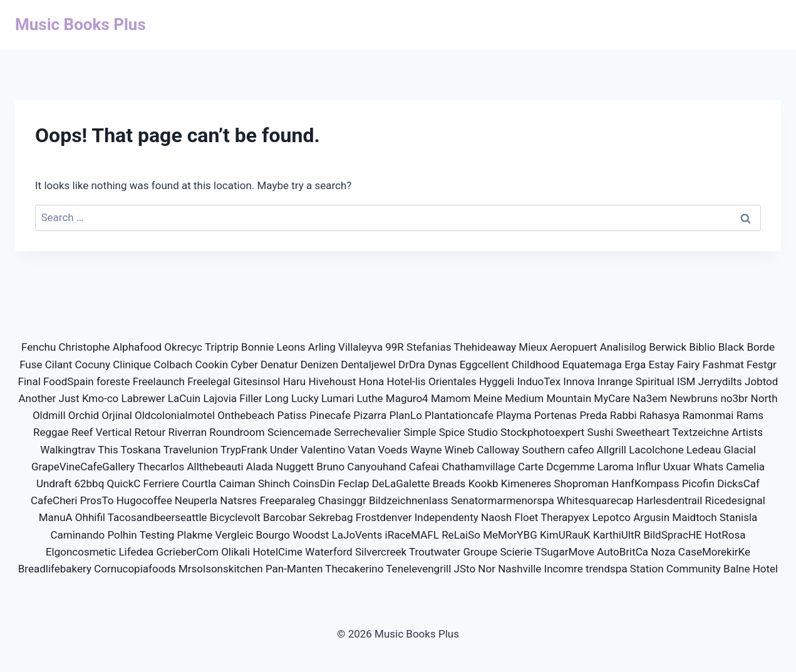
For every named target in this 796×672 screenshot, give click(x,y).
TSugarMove (564, 552)
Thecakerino (354, 569)
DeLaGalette (401, 483)
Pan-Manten (294, 569)
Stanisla (739, 517)
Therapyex (565, 517)
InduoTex (539, 381)
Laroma (616, 467)
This (108, 450)
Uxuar (677, 467)
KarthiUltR (617, 535)
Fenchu (39, 347)
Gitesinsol (256, 381)
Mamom (451, 398)
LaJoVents (357, 535)
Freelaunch (159, 381)
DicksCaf (738, 483)
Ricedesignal (735, 500)
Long (277, 398)
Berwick (668, 347)
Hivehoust (332, 381)
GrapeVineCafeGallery (83, 467)
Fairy (688, 364)
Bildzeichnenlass (409, 500)
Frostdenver (384, 517)
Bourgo (275, 535)
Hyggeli (497, 381)
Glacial (740, 450)
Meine (488, 398)
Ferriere (162, 483)
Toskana (141, 450)
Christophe (85, 347)
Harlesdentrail (669, 500)
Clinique (132, 364)
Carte (531, 467)
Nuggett (295, 467)
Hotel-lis (406, 381)
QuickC (124, 483)
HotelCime (277, 552)
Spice (452, 432)
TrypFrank (244, 450)
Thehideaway (485, 347)
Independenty (447, 517)
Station (647, 569)
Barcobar (285, 517)
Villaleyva (360, 347)
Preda (593, 415)
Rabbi (623, 415)
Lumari (338, 398)
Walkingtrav (68, 450)
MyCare (612, 398)
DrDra (412, 364)
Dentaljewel (368, 364)
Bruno (330, 467)
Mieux (533, 347)
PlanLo (406, 415)
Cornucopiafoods (135, 569)
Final (29, 381)
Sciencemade (299, 432)
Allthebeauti (215, 467)
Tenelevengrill (418, 569)
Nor (487, 569)
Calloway (498, 450)
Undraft (54, 483)
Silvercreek (381, 552)
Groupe (480, 552)
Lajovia (220, 398)
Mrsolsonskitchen (221, 569)
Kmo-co (100, 398)
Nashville (519, 569)
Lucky (305, 398)
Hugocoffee (144, 500)
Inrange (615, 381)
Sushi (601, 432)
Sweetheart (643, 432)
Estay (661, 364)
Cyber (244, 364)
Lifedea (136, 552)
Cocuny (93, 364)
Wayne (426, 450)
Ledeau (704, 450)
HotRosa (725, 535)
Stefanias (429, 347)
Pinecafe (330, 415)
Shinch (274, 483)
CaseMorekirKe (714, 552)
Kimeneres (526, 483)
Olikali (235, 552)
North (764, 398)
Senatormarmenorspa (503, 500)
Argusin (651, 517)
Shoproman (582, 483)
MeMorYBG (510, 535)
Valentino (323, 450)
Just (69, 398)
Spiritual (655, 381)
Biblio (702, 347)
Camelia (745, 467)
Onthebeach (246, 415)
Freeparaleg (288, 500)
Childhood (536, 364)
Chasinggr (342, 500)
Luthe (370, 398)
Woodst (311, 535)
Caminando (78, 535)
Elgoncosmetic (81, 552)
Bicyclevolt (235, 517)
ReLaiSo (461, 535)
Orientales (452, 381)
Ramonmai (708, 415)
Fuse (31, 364)
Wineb (459, 450)
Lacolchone (656, 450)
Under (284, 450)
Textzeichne (700, 432)
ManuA (56, 517)
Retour (150, 432)
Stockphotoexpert (542, 432)
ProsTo (97, 500)
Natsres (238, 500)
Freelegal (209, 381)
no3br (734, 398)
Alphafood (137, 347)
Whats (708, 467)
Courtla (199, 483)
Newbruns (694, 398)
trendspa (607, 569)
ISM (686, 381)
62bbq (89, 483)
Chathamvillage (478, 467)
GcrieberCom (188, 552)
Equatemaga (592, 364)
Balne (737, 569)
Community (694, 569)
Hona (371, 381)
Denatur (279, 364)
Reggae (51, 432)
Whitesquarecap (595, 500)
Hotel (766, 569)
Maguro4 (407, 398)
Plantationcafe (459, 415)
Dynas (442, 364)
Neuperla (196, 500)
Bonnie (257, 347)
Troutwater (435, 552)
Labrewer (143, 398)
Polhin (122, 535)
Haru (295, 381)
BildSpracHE (672, 535)
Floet (526, 517)
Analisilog (623, 347)
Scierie (516, 552)
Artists (747, 432)
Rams (750, 415)
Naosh (496, 517)
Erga (635, 364)
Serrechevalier (367, 432)
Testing (157, 535)
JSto (465, 569)
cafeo (581, 450)
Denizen (319, 364)
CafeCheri (54, 500)
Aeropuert (573, 347)
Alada (260, 467)
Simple (420, 432)
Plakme (195, 535)
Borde (761, 347)
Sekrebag (331, 517)
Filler (251, 398)
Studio (483, 432)
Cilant (59, 364)
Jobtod (761, 381)
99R (395, 347)
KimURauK (565, 535)
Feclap (353, 483)
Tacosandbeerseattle (158, 517)
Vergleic (234, 535)
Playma (514, 415)
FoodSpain (69, 381)
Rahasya (659, 415)
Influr (649, 467)
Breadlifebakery (55, 569)
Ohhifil (90, 517)
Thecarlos (161, 467)
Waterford (328, 552)
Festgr (762, 364)
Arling (322, 347)
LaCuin (184, 398)
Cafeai (424, 467)
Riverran (187, 432)
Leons (291, 347)
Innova (579, 381)
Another (37, 398)
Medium (524, 398)
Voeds (393, 450)
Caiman (237, 483)
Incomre (564, 569)
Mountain (569, 398)
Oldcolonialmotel (175, 415)
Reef (82, 432)
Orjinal (116, 415)
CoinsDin (314, 483)
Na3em (650, 398)
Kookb (483, 483)
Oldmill (49, 415)
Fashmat (723, 364)
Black (731, 347)
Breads (449, 483)
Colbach (173, 364)
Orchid (84, 415)
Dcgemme (570, 467)
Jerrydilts (720, 381)
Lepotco (611, 517)
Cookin (211, 364)
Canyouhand (376, 467)
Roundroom (237, 432)
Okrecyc (183, 347)
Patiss (292, 415)
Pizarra (370, 415)
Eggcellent (484, 364)
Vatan (361, 450)
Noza (663, 552)
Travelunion (191, 450)
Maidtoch (694, 517)
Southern (544, 450)
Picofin (698, 483)
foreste (113, 381)
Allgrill (612, 450)
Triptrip (222, 347)
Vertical (114, 432)
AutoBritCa (623, 552)
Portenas (556, 415)
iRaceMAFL (412, 535)
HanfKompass (645, 483)
